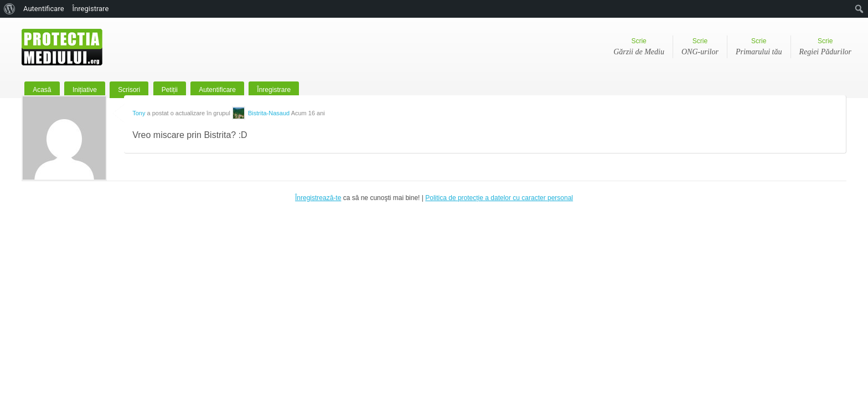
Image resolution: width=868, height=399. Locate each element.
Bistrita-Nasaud (269, 113)
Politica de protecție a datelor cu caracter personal (499, 198)
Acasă (42, 90)
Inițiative (85, 90)
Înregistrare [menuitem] (91, 9)
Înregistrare (274, 90)
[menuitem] (10, 9)
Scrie (639, 48)
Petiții (170, 90)
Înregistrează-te (318, 198)
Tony (139, 113)
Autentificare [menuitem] (44, 9)
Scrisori (129, 90)
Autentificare (217, 90)
